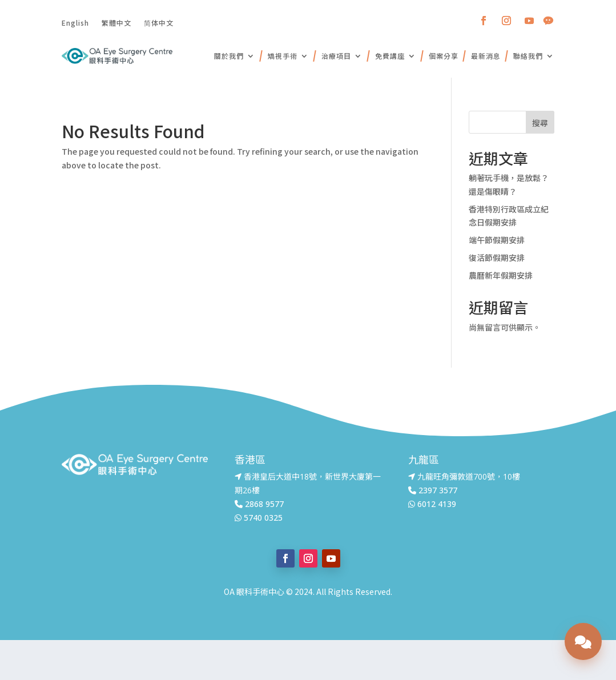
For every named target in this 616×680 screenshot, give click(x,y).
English (75, 22)
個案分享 (444, 56)
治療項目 (336, 56)
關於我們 (229, 56)
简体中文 (159, 22)
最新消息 (486, 56)
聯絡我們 (528, 56)
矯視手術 (283, 56)
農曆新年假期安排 (501, 275)
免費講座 (390, 56)
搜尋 (540, 123)
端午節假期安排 (497, 240)
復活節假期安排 (497, 257)
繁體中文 (116, 22)
